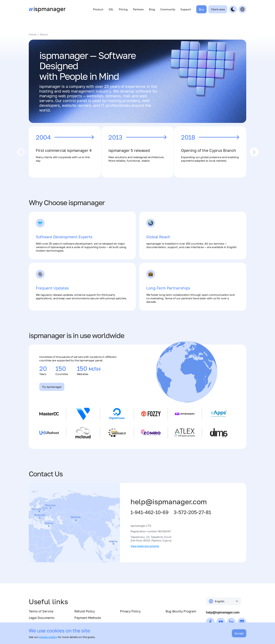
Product (98, 9)
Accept (239, 633)
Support (186, 9)
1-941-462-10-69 (149, 512)
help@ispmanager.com (169, 502)
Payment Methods (88, 618)
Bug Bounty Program (181, 611)
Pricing (123, 9)
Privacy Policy (130, 611)
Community (168, 9)
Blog (152, 9)
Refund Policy (85, 611)
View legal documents (145, 546)
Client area (218, 9)
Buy (201, 9)
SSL (111, 9)
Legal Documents (42, 618)
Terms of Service (41, 611)
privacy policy (48, 637)
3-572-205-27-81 (192, 512)
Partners (138, 9)
